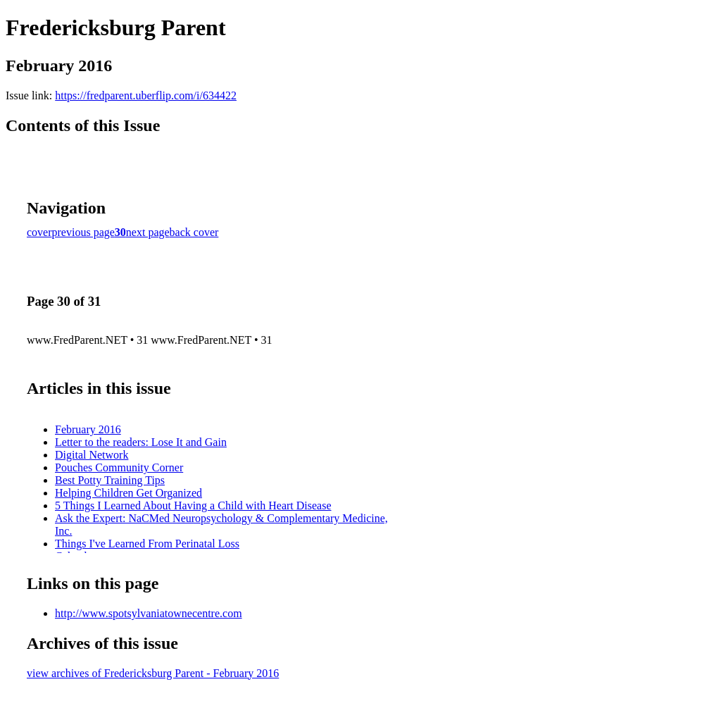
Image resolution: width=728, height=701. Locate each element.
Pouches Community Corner (119, 467)
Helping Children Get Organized (128, 493)
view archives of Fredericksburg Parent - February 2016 (153, 673)
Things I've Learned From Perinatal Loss (147, 544)
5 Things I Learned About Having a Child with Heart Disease (193, 505)
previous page (83, 232)
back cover (194, 232)
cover (39, 232)
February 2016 (88, 429)
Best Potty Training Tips (110, 480)
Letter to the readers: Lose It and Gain (141, 442)
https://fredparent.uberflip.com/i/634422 (146, 95)
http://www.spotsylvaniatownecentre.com (149, 613)
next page (148, 232)
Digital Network (92, 455)
